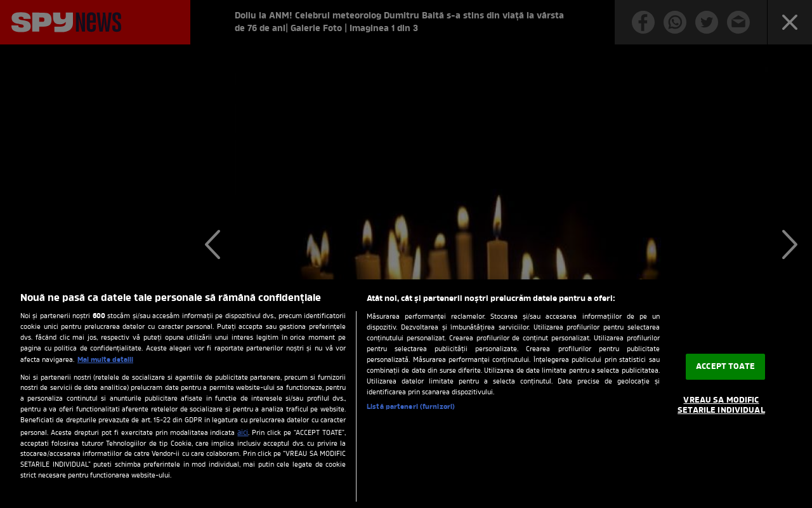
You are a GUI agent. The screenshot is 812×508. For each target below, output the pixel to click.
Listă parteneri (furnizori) (411, 407)
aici (243, 433)
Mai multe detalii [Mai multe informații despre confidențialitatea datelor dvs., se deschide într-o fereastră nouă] (105, 360)
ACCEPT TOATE (725, 367)
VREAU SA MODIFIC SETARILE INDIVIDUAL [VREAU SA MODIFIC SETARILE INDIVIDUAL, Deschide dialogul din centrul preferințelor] (721, 406)
